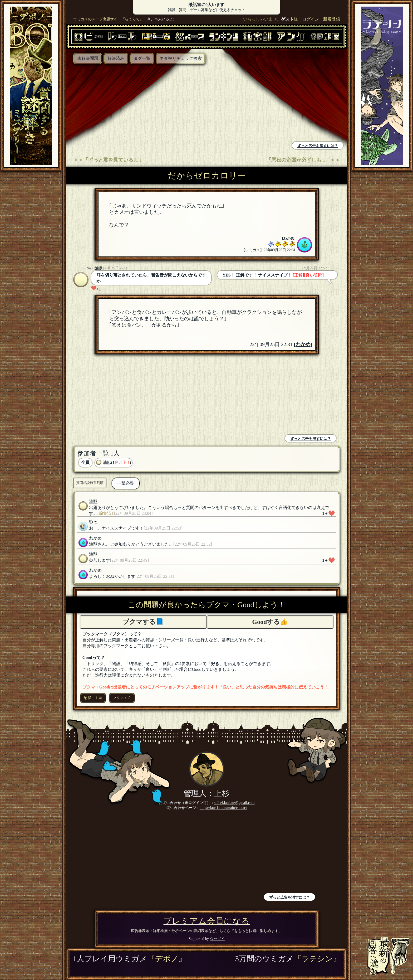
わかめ (289, 238)
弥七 (93, 522)
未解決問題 (88, 58)
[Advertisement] (138, 104)
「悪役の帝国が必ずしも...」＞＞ (303, 160)
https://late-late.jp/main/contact (223, 808)
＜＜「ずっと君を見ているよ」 (108, 160)
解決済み (116, 58)
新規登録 (332, 19)
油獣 (99, 268)
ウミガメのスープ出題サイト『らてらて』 (108, 19)
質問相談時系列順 (90, 483)
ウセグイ (217, 939)
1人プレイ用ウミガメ (129, 959)
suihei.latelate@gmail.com (234, 803)
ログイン (311, 19)
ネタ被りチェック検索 (181, 58)
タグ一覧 (142, 58)
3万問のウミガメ (288, 959)
